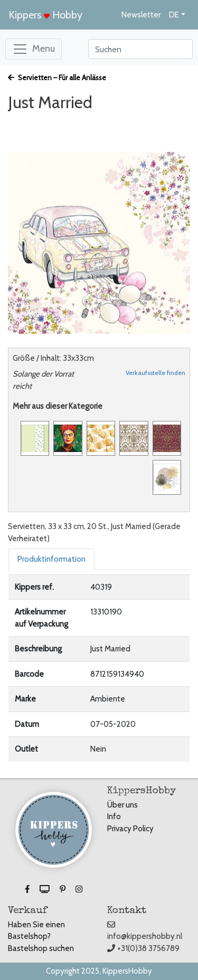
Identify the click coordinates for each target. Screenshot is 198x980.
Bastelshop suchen (41, 948)
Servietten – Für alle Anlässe (57, 78)
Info (114, 816)
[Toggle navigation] (34, 49)
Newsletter (141, 15)
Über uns (122, 805)
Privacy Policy (130, 829)
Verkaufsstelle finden (155, 373)
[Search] (140, 49)
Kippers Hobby (45, 15)
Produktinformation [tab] (51, 559)
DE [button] (174, 15)
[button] (28, 889)
